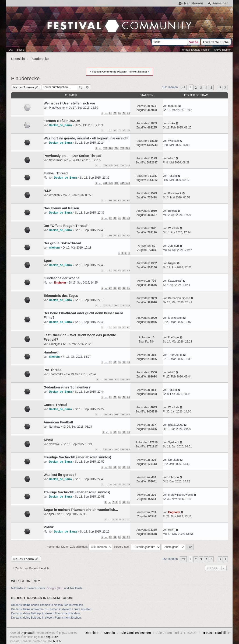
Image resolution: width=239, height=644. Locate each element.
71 (110, 131)
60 (110, 201)
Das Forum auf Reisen (61, 208)
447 (122, 183)
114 (122, 305)
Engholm (60, 283)
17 (115, 485)
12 (115, 362)
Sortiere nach (137, 547)
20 (128, 485)
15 (128, 362)
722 (105, 148)
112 (111, 305)
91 (115, 537)
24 (124, 113)
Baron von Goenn (179, 298)
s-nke (171, 123)
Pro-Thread (53, 370)
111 (105, 305)
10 (115, 432)
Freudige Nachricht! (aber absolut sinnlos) (77, 457)
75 (128, 131)
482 (111, 450)
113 (117, 305)
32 (115, 397)
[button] (183, 87)
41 (119, 218)
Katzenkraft (175, 281)
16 (110, 485)
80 (110, 235)
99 (106, 380)
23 (119, 113)
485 (128, 450)
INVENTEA (54, 641)
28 (115, 288)
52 (115, 270)
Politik (49, 527)
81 (115, 235)
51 (110, 270)
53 (119, 270)
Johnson (173, 246)
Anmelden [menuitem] (221, 3)
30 (124, 288)
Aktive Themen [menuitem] (223, 50)
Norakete (55, 427)
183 (111, 415)
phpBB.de (52, 637)
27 (110, 288)
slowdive (54, 444)
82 (119, 235)
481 (105, 450)
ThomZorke (175, 355)
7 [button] (220, 87)
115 (128, 305)
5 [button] (211, 87)
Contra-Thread (55, 405)
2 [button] (196, 87)
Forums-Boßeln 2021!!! (62, 121)
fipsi (51, 514)
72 (115, 131)
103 (128, 380)
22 (115, 113)
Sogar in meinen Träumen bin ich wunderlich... (81, 510)
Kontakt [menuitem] (109, 633)
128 (128, 166)
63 (124, 201)
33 (119, 397)
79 (119, 327)
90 (110, 537)
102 (122, 380)
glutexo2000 (176, 425)
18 (119, 485)
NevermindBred (59, 160)
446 (117, 183)
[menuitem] (216, 633)
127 (122, 166)
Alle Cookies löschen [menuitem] (136, 633)
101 (117, 380)
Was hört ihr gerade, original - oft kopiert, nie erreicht (86, 138)
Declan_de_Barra (60, 125)
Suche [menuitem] (20, 50)
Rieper (172, 263)
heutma (173, 106)
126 (117, 166)
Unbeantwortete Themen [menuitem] (196, 50)
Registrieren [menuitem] (194, 3)
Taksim (172, 176)
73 (119, 131)
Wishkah (173, 141)
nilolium (54, 248)
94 (128, 537)
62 (119, 201)
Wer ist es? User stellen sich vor (69, 103)
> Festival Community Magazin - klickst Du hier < (120, 72)
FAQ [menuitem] (11, 50)
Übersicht (91, 633)
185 (122, 415)
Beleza (172, 211)
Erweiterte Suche (216, 42)
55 (128, 270)
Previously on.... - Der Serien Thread (72, 156)
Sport (48, 261)
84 (128, 235)
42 (124, 218)
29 (119, 288)
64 (128, 201)
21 (110, 113)
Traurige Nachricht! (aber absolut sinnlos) (77, 492)
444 (105, 183)
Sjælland (174, 442)
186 (128, 415)
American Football (58, 422)
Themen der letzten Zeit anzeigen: (79, 547)
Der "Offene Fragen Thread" (66, 226)
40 (115, 218)
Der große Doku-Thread (62, 243)
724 (117, 148)
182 (105, 415)
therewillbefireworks (180, 495)
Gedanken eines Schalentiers (67, 387)
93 (124, 537)
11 (110, 362)
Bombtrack (175, 193)
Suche (194, 42)
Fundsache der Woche (62, 278)
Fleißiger (54, 344)
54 (124, 270)
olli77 (171, 158)
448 (128, 183)
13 (119, 362)
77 (110, 327)
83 (124, 235)
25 (128, 113)
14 (124, 362)
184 (117, 415)
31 (128, 288)
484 (122, 450)
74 (124, 131)
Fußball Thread (56, 173)
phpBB (28, 633)
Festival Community (54, 27)
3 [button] (201, 87)
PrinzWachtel (57, 108)
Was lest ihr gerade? (60, 475)
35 (128, 397)
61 (115, 201)
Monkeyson (175, 318)
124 (105, 166)
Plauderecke (25, 78)
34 (124, 397)
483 (117, 450)
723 (111, 148)
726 (128, 148)
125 (111, 166)
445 (111, 183)
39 (110, 218)
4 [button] (206, 87)
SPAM (48, 440)
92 (119, 537)
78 (115, 327)
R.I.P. (48, 191)
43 (128, 218)
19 (124, 485)
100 (111, 380)
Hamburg (51, 352)
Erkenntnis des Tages (61, 296)
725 (122, 148)
